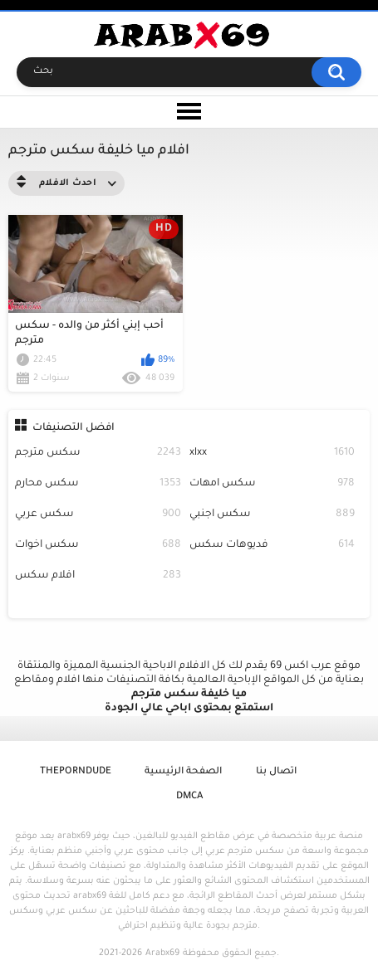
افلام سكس (98, 576)
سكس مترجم (98, 453)
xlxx (272, 453)
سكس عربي (98, 515)
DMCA (189, 797)
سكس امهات (272, 484)
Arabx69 (162, 953)
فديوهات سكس (272, 546)
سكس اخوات (98, 546)
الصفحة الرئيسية (183, 772)
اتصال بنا (276, 772)
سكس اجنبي (272, 515)
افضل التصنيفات (74, 428)
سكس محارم (98, 484)
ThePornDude (76, 772)
